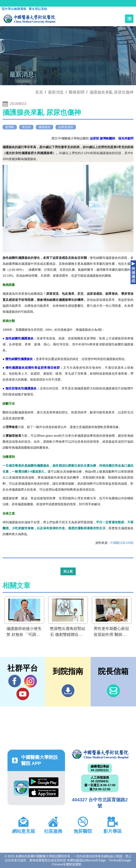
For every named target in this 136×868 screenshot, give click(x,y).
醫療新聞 (77, 92)
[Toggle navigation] (129, 19)
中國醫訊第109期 (122, 543)
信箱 (113, 691)
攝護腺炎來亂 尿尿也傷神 (112, 92)
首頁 (39, 92)
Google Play (44, 782)
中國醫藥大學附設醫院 (100, 754)
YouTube (23, 694)
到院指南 (68, 691)
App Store (44, 793)
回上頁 (68, 571)
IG (30, 681)
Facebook (15, 681)
